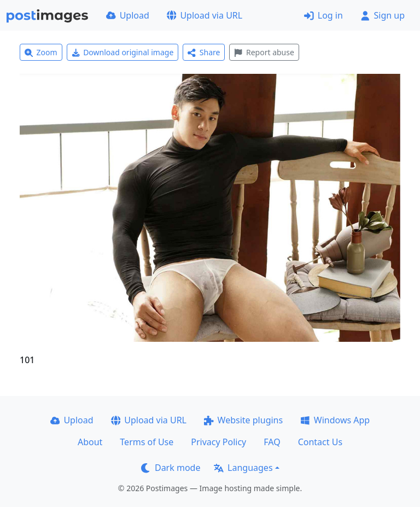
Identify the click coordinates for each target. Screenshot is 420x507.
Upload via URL (205, 15)
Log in (323, 15)
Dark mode (171, 468)
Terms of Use (147, 442)
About (90, 442)
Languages (243, 468)
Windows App (335, 420)
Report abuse (264, 52)
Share (204, 52)
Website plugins (243, 420)
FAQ (272, 442)
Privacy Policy (218, 442)
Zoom (41, 52)
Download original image (123, 52)
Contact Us (320, 442)
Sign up (383, 15)
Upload (128, 15)
